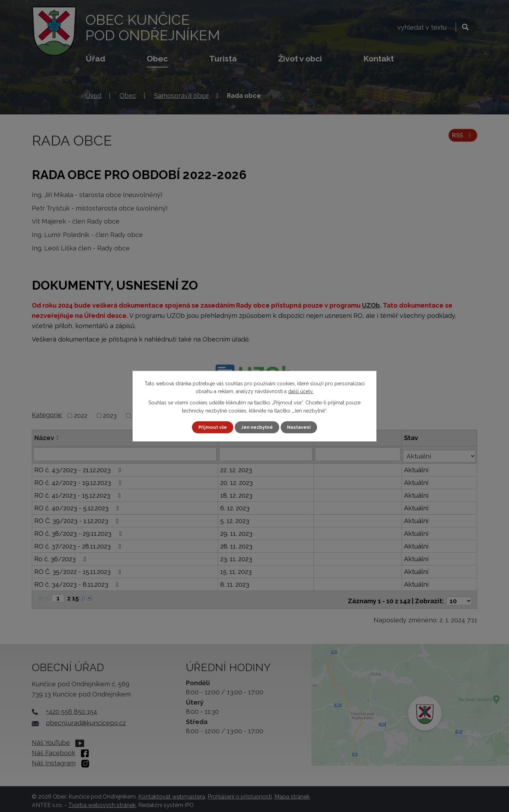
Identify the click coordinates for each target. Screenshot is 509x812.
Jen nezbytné (257, 427)
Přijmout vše (210, 427)
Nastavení (302, 427)
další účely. (301, 391)
